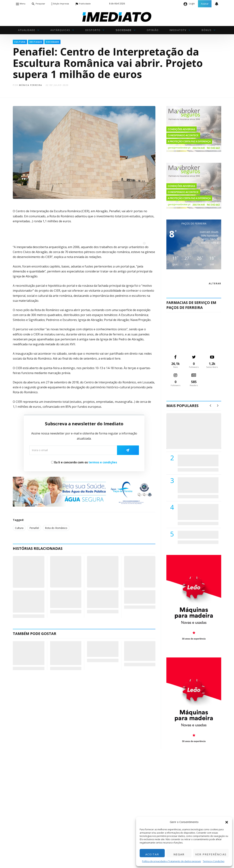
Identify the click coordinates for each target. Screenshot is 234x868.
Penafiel (34, 528)
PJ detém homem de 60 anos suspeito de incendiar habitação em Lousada (102, 649)
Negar (179, 854)
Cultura (19, 528)
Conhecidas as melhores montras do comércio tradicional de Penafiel (28, 602)
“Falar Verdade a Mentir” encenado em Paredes (139, 597)
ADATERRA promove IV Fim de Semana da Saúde (197, 535)
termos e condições (103, 462)
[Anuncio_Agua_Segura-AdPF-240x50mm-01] (84, 491)
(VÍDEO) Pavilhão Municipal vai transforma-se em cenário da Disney (65, 599)
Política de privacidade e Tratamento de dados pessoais (171, 861)
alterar (215, 284)
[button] (227, 822)
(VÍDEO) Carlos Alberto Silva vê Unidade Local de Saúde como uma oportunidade (198, 435)
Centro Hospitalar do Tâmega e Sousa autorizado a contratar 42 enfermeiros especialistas (197, 512)
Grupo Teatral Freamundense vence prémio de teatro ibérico (101, 599)
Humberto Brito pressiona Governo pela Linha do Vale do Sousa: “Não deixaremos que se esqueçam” (28, 653)
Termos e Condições (214, 861)
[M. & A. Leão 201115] (194, 600)
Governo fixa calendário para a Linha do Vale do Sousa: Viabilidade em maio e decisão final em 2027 (64, 653)
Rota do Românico (56, 528)
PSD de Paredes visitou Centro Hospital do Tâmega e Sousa (194, 460)
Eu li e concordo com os (84, 462)
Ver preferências (211, 854)
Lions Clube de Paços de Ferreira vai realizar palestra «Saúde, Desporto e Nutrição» (197, 485)
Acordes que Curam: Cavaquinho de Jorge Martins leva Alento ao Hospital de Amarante (139, 651)
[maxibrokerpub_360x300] (194, 129)
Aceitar (152, 854)
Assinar (205, 4)
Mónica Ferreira (31, 85)
